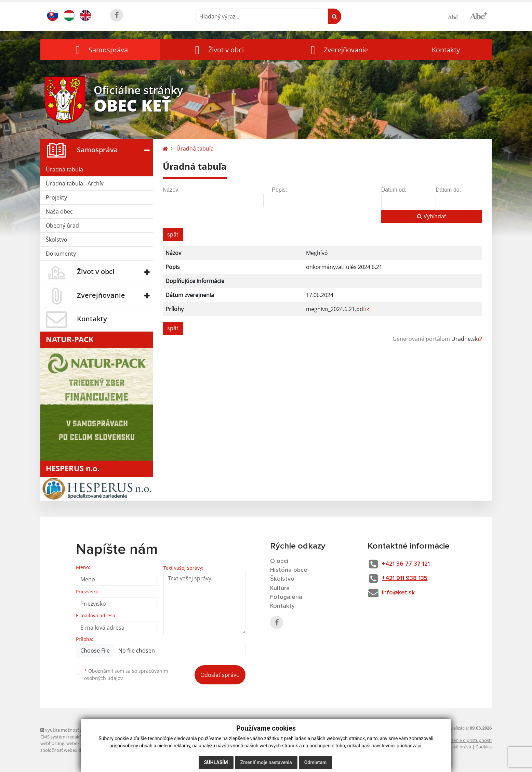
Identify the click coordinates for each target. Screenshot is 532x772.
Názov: (171, 190)
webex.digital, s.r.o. (85, 743)
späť (173, 234)
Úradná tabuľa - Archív (75, 183)
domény (115, 743)
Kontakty (446, 50)
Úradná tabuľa (64, 169)
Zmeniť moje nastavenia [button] (266, 762)
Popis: (279, 190)
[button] (100, 50)
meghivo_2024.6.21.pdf (335, 309)
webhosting (52, 743)
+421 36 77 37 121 (409, 564)
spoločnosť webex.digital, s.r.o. (71, 750)
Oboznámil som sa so (126, 674)
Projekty (56, 197)
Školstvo (57, 240)
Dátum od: (394, 190)
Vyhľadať (432, 216)
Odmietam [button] (315, 762)
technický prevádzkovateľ (130, 750)
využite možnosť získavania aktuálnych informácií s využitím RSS (108, 730)
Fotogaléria (286, 598)
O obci (279, 561)
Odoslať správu (220, 675)
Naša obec (59, 211)
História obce (289, 570)
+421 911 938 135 (407, 579)
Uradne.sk (464, 339)
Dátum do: (448, 190)
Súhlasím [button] (216, 762)
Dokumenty (61, 254)
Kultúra (280, 589)
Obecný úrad (62, 226)
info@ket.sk (400, 593)
